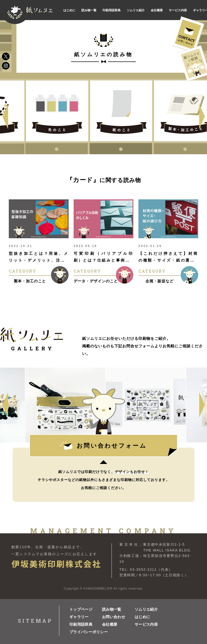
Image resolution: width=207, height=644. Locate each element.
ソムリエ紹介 (146, 609)
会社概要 (110, 624)
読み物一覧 (112, 609)
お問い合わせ (114, 617)
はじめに (142, 617)
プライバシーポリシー (86, 632)
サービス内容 (146, 624)
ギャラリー (79, 617)
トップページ (81, 609)
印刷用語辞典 (81, 624)
